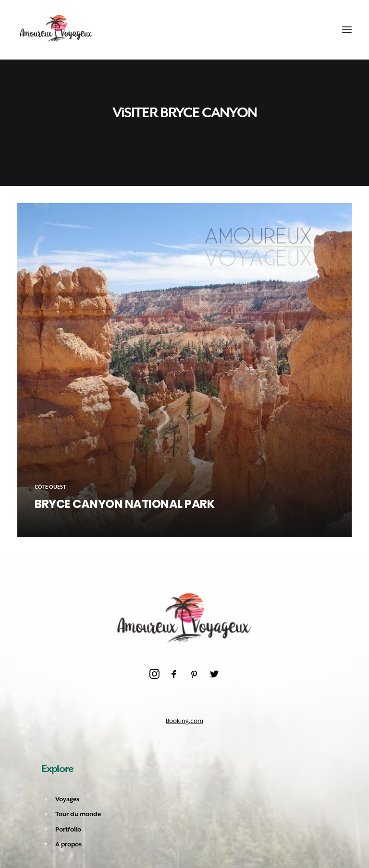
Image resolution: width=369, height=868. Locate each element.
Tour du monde (78, 814)
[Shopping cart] (318, 30)
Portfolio (68, 829)
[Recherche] (300, 30)
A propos (68, 844)
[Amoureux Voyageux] (56, 30)
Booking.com (184, 721)
